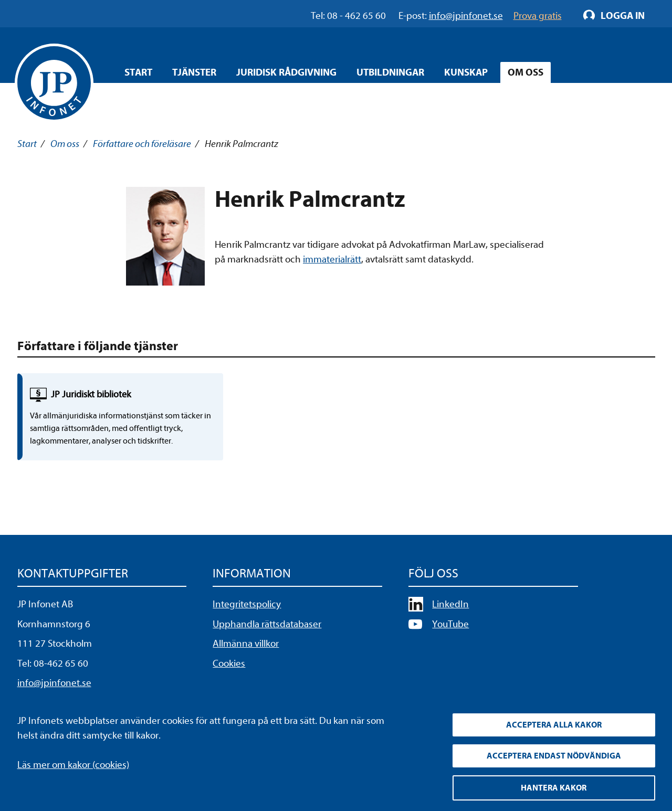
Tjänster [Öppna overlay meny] (194, 72)
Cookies (229, 663)
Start (138, 72)
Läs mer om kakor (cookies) (73, 765)
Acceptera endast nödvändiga (554, 756)
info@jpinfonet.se (54, 683)
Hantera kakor (554, 788)
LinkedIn (450, 604)
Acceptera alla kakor (554, 725)
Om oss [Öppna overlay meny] (526, 72)
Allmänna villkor (246, 644)
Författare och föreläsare (142, 144)
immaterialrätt (332, 259)
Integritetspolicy (247, 604)
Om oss (65, 144)
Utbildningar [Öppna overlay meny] (390, 72)
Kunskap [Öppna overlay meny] (466, 72)
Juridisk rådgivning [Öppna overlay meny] (286, 72)
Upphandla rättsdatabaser (267, 624)
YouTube (450, 624)
